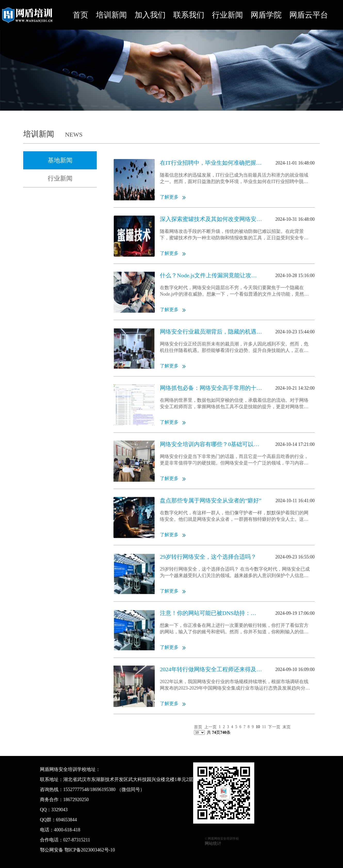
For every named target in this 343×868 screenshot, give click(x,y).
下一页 (274, 727)
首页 (80, 15)
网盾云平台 (309, 15)
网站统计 (213, 843)
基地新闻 (60, 160)
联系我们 (189, 15)
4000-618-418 (67, 830)
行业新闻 (227, 15)
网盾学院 (266, 15)
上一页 (210, 727)
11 (264, 727)
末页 (287, 727)
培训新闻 (111, 15)
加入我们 (150, 15)
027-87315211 (77, 840)
